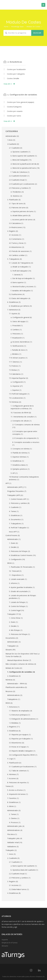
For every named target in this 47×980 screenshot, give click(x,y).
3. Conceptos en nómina (20, 449)
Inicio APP (13, 532)
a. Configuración (17, 382)
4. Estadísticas (13, 893)
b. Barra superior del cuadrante (23, 156)
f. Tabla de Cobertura (19, 172)
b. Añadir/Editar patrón (19, 215)
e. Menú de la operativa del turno (23, 168)
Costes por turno (14, 116)
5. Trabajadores (13, 259)
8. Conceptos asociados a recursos (26, 442)
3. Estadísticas (13, 731)
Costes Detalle (13, 78)
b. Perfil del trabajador (19, 271)
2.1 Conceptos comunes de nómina (26, 425)
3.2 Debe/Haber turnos (18, 889)
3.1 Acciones (14, 885)
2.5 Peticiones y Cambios (19, 188)
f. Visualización (16, 338)
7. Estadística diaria (18, 465)
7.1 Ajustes (13, 314)
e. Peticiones (16, 334)
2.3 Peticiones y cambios (18, 878)
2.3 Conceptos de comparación (24, 438)
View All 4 (8, 121)
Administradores (14, 695)
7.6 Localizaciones (16, 398)
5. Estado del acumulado (18, 591)
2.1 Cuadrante (14, 148)
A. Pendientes (16, 192)
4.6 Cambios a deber (17, 255)
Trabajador (12, 646)
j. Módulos (15, 354)
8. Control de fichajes (17, 606)
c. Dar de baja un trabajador (21, 278)
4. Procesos (13, 822)
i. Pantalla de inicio (18, 350)
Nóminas (9, 680)
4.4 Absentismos (15, 247)
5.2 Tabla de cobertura (18, 771)
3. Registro (11, 881)
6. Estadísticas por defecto (19, 306)
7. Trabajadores (15, 524)
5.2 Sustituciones (15, 294)
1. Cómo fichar (15, 618)
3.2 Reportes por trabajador (20, 739)
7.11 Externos (14, 362)
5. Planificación (13, 763)
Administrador (11, 136)
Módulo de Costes (13, 668)
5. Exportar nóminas (18, 457)
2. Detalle (13, 547)
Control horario (11, 535)
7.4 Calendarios (15, 374)
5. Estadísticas (14, 515)
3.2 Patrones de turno (17, 208)
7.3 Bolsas (13, 370)
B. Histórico (15, 196)
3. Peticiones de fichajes (18, 551)
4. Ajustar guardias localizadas (21, 587)
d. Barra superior (17, 282)
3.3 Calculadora (15, 223)
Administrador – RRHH (16, 684)
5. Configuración (15, 559)
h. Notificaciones (17, 346)
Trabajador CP (13, 614)
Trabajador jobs (13, 838)
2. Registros (12, 727)
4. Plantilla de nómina (19, 453)
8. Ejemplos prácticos (19, 469)
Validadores (12, 847)
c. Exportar (15, 390)
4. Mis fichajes (14, 630)
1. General (16, 275)
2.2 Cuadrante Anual (17, 874)
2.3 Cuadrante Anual (17, 180)
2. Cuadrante (12, 858)
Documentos (11, 638)
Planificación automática (15, 687)
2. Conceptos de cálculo (20, 421)
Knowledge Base (17, 27)
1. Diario (12, 543)
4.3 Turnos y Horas (16, 243)
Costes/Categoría (14, 107)
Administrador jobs (15, 826)
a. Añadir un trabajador (19, 267)
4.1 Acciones (14, 235)
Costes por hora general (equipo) (21, 102)
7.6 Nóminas (14, 402)
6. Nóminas (12, 774)
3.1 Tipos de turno (16, 203)
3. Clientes (13, 818)
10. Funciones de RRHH (20, 413)
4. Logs (10, 759)
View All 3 (8, 84)
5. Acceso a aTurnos (15, 790)
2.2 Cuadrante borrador (18, 176)
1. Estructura (12, 707)
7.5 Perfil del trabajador (18, 394)
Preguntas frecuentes (15, 491)
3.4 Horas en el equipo (18, 747)
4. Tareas (13, 511)
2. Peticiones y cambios (18, 503)
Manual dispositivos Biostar (18, 660)
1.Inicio (10, 140)
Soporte (5, 940)
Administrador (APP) (15, 487)
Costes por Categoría (16, 74)
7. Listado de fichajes (17, 602)
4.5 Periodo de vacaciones (19, 251)
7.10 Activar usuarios (17, 358)
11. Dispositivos (15, 575)
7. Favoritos (12, 798)
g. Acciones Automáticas (20, 342)
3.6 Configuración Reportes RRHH (22, 755)
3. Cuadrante (14, 507)
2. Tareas (13, 814)
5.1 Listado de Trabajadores (20, 263)
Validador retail (13, 842)
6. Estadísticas (13, 302)
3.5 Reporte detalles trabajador (21, 751)
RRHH (9, 563)
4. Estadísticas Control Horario (21, 555)
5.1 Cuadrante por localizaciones (21, 767)
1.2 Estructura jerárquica (18, 715)
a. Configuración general (20, 317)
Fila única (11, 834)
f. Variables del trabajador (20, 291)
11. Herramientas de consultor (22, 417)
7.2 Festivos (14, 366)
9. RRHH (10, 806)
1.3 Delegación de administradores (22, 719)
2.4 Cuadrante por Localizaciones (22, 184)
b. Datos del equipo (18, 321)
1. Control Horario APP (18, 499)
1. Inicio (10, 854)
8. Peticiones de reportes (17, 782)
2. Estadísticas (15, 62)
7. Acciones (12, 778)
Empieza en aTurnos (10, 943)
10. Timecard (14, 571)
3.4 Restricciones (15, 227)
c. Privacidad (15, 326)
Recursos (9, 691)
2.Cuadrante (12, 144)
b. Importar (15, 386)
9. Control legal (15, 610)
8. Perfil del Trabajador (18, 528)
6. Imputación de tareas (16, 794)
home (6, 27)
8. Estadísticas (13, 802)
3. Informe (13, 583)
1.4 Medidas (14, 723)
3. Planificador (13, 200)
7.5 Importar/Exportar (17, 378)
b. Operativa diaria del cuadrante (23, 870)
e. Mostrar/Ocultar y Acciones (22, 287)
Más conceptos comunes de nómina (20, 664)
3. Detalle (13, 626)
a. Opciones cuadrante (19, 152)
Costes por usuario (15, 111)
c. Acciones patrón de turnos (22, 220)
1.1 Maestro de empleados (19, 711)
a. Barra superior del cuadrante (23, 866)
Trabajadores (12, 699)
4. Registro (11, 231)
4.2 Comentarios (15, 239)
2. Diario (12, 622)
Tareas (8, 786)
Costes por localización (16, 69)
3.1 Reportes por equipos (19, 735)
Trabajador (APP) (14, 495)
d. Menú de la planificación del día (24, 164)
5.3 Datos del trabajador (18, 298)
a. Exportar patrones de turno (22, 211)
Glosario (9, 650)
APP (7, 483)
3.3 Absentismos (15, 743)
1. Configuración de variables (22, 95)
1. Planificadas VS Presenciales (21, 567)
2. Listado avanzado (17, 579)
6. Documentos (15, 519)
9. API (13, 473)
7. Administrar (13, 310)
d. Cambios (15, 330)
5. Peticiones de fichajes (18, 634)
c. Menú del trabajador (19, 160)
